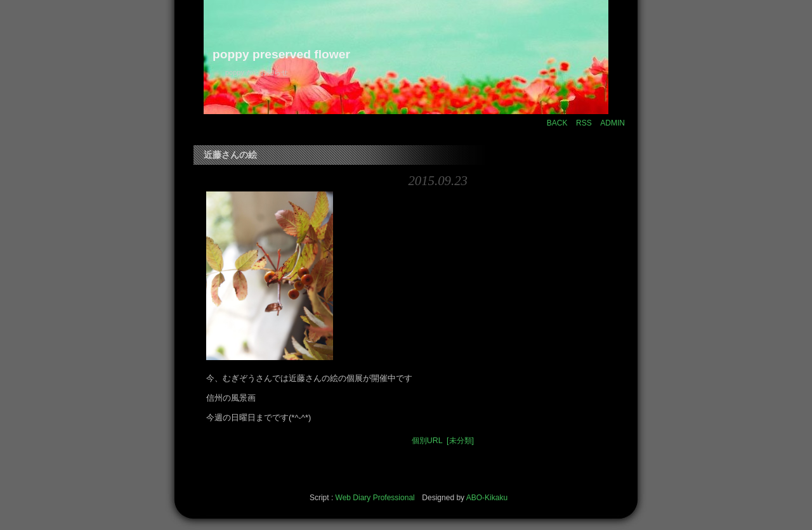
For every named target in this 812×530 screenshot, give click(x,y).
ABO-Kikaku (487, 498)
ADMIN (612, 123)
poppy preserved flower (281, 54)
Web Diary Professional (375, 498)
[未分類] (460, 441)
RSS (584, 123)
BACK (557, 123)
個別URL (427, 441)
